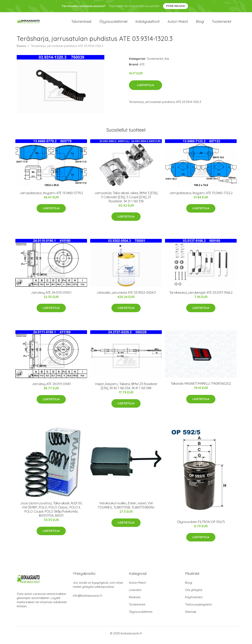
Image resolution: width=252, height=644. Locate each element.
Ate (167, 63)
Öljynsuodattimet (113, 23)
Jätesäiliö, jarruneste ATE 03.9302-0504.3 (126, 296)
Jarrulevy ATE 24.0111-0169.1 (51, 388)
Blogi (200, 23)
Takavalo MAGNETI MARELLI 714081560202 (201, 387)
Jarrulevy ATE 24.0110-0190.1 (51, 296)
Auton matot (178, 23)
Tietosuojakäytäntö (199, 608)
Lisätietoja (145, 89)
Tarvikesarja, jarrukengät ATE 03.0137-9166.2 (201, 296)
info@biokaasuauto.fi (88, 600)
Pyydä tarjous (176, 6)
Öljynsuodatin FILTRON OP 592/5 (201, 526)
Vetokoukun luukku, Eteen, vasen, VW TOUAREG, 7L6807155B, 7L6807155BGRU (126, 509)
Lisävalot (135, 594)
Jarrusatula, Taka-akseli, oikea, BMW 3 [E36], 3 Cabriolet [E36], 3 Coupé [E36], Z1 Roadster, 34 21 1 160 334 (126, 201)
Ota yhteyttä (194, 594)
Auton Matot (137, 587)
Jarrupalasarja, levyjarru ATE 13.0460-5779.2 (51, 197)
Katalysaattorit (148, 23)
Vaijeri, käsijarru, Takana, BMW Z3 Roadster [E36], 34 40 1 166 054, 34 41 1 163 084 (126, 390)
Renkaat (135, 601)
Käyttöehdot (194, 601)
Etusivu (21, 50)
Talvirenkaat (81, 23)
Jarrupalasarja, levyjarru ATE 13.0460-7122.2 (201, 197)
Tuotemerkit (222, 23)
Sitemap (191, 616)
